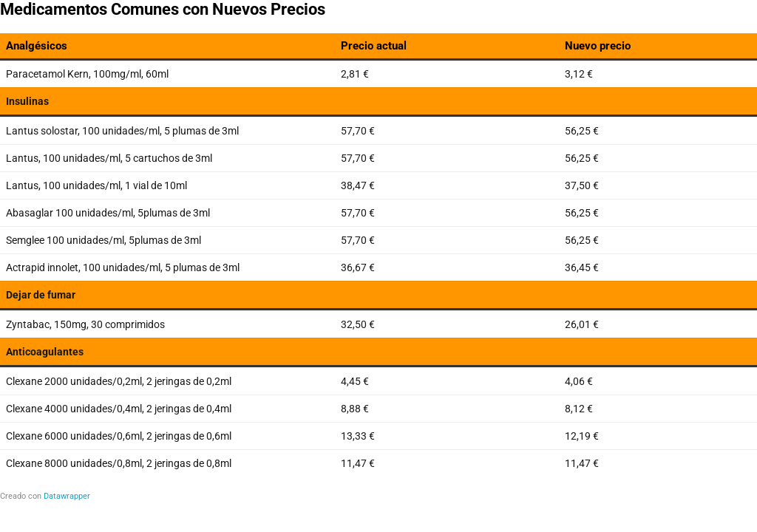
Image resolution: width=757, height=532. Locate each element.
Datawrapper (67, 496)
